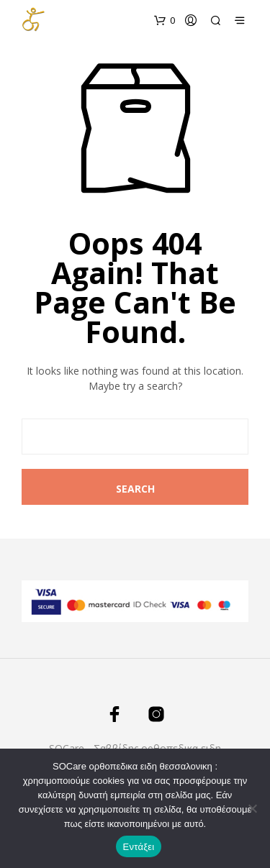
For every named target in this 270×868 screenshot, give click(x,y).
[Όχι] (252, 808)
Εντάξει (139, 847)
